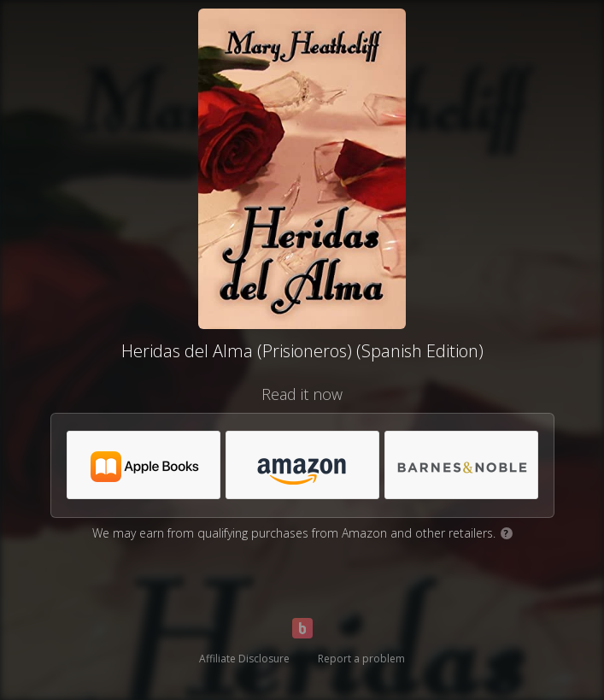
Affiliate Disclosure (244, 659)
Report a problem (361, 659)
